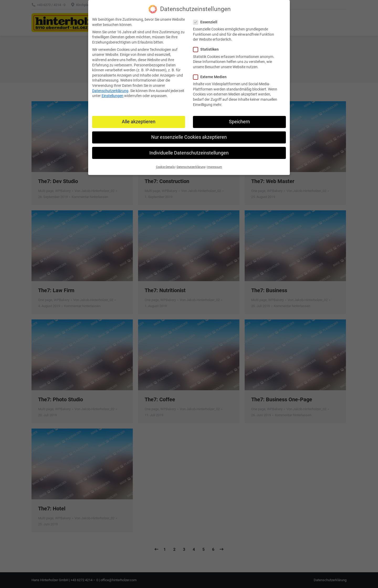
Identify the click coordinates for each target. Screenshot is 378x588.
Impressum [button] (215, 167)
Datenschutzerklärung (110, 91)
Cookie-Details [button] (165, 167)
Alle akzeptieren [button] (139, 122)
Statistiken (208, 49)
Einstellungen (112, 96)
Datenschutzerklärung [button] (191, 167)
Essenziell (207, 22)
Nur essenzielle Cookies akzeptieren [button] (189, 137)
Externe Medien (211, 77)
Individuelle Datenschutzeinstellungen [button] (189, 153)
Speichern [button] (239, 122)
